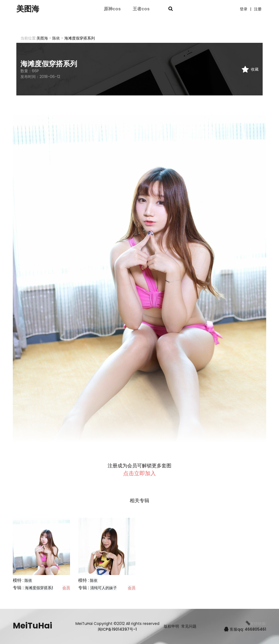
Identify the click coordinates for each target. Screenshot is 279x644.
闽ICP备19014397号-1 (117, 629)
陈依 (56, 38)
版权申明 (171, 626)
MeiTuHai (32, 626)
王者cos (141, 9)
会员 (66, 588)
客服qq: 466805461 (245, 629)
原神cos (112, 9)
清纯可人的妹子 (104, 588)
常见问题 (189, 626)
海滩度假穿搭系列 (40, 588)
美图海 (29, 9)
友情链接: (256, 624)
